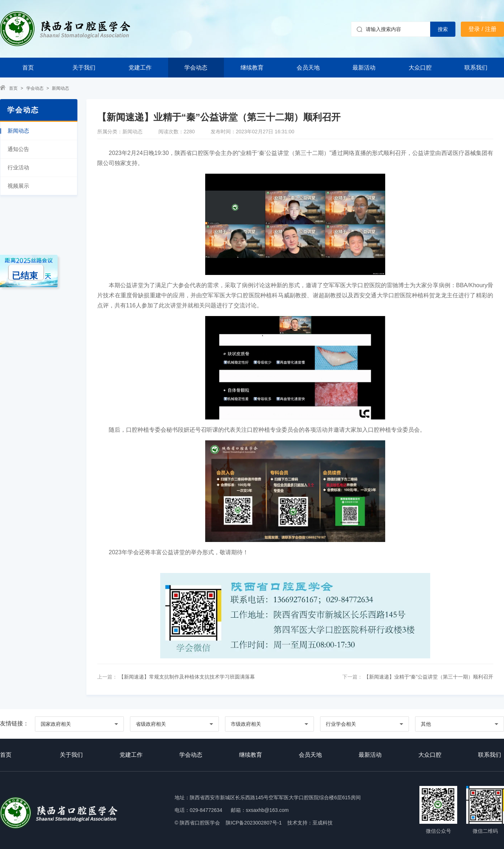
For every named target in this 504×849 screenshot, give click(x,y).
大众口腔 (420, 68)
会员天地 (308, 68)
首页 (28, 68)
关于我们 (84, 68)
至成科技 (323, 823)
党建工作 (140, 68)
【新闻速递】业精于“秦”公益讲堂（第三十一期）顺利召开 (428, 677)
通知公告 (18, 149)
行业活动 (18, 167)
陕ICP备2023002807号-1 (254, 823)
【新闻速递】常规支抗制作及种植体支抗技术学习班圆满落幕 (186, 677)
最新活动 (364, 68)
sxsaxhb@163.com (267, 810)
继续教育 (252, 68)
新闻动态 (60, 88)
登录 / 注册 (482, 29)
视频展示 (18, 186)
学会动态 (196, 68)
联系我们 (476, 68)
